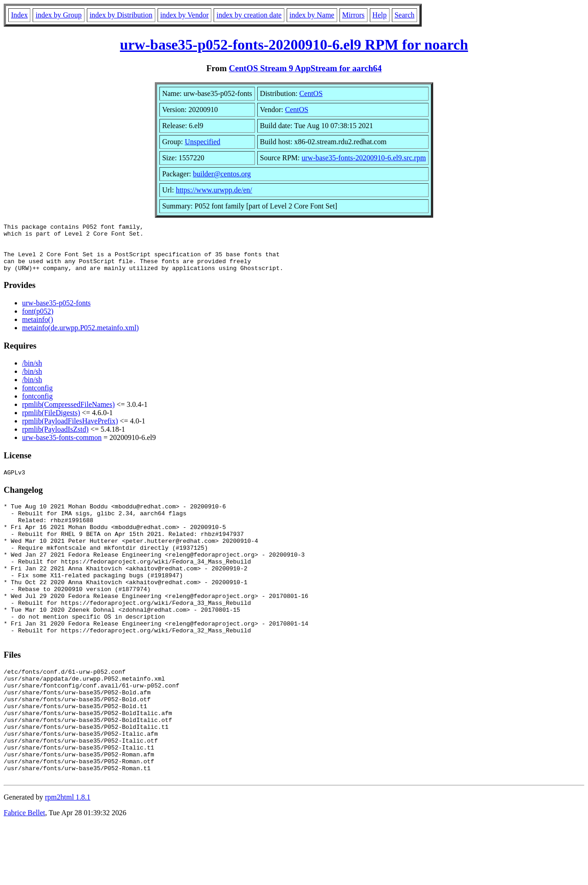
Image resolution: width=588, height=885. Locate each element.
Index (19, 15)
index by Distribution (121, 15)
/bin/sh (32, 373)
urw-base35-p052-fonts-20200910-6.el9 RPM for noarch (294, 45)
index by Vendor (184, 15)
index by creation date (249, 15)
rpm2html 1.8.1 (68, 858)
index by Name (312, 15)
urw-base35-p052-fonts (56, 313)
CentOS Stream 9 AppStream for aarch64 (305, 68)
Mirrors (353, 15)
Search (405, 15)
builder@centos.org (222, 174)
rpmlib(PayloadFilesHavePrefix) (70, 431)
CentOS (311, 93)
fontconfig (37, 397)
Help (380, 15)
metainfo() (38, 329)
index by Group (58, 15)
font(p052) (38, 321)
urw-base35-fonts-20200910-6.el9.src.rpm (364, 158)
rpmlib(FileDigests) (51, 422)
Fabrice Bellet (24, 873)
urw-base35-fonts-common (62, 447)
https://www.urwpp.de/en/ (214, 190)
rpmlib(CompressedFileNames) (68, 414)
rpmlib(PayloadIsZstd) (55, 439)
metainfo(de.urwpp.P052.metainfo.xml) (80, 337)
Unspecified (202, 142)
